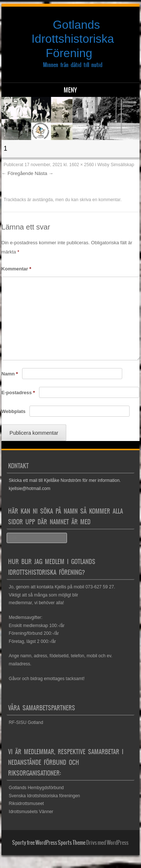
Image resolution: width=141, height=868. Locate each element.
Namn (10, 374)
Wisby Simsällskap (116, 165)
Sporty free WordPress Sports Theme (49, 843)
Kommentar (16, 269)
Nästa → (44, 173)
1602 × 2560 (82, 165)
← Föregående (17, 173)
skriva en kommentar (100, 200)
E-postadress (18, 393)
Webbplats (14, 411)
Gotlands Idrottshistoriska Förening (73, 39)
